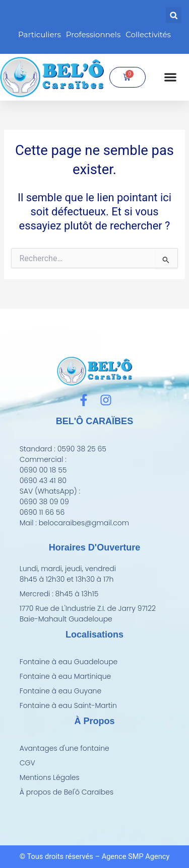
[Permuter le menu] (170, 77)
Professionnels (93, 34)
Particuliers (40, 34)
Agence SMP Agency (136, 856)
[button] (174, 15)
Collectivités (148, 34)
